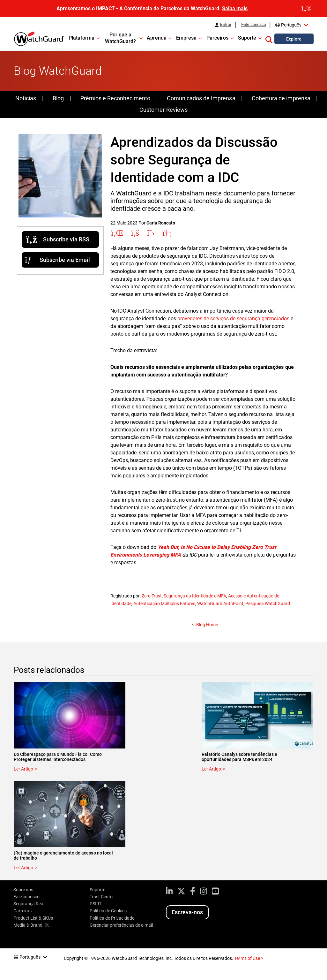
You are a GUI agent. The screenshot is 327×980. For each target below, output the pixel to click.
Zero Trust (152, 596)
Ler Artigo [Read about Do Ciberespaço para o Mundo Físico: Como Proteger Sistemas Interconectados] (23, 769)
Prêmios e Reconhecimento (115, 98)
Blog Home (207, 625)
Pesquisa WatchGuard (268, 604)
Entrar (226, 25)
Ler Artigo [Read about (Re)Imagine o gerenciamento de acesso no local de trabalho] (23, 868)
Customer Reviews (163, 110)
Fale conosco (254, 25)
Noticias (26, 98)
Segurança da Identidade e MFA (195, 596)
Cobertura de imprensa (281, 98)
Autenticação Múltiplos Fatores (164, 604)
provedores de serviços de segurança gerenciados (233, 319)
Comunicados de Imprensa (201, 98)
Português (291, 25)
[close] (306, 9)
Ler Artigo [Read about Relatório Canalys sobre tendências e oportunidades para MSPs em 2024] (211, 769)
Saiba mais (235, 8)
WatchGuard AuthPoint (220, 604)
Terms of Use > (249, 958)
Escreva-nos (187, 912)
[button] (269, 39)
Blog (58, 98)
